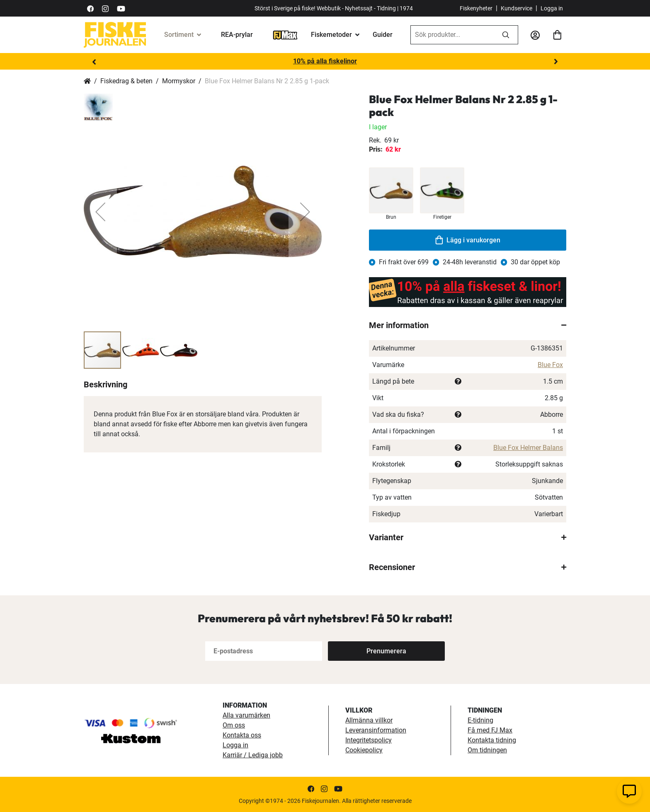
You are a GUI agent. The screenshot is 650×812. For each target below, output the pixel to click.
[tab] (468, 325)
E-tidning (480, 720)
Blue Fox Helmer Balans (528, 448)
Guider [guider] (383, 35)
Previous (94, 62)
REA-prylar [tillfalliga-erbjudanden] (237, 35)
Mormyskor (179, 81)
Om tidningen (487, 750)
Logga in (552, 8)
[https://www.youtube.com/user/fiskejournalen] (121, 8)
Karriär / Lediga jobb (253, 755)
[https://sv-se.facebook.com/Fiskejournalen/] (90, 8)
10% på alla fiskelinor (325, 61)
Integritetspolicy (369, 740)
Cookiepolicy (364, 750)
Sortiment (179, 35)
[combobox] (452, 35)
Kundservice (517, 8)
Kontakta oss (242, 735)
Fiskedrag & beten (126, 81)
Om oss (234, 725)
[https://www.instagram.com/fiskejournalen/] (105, 8)
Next (556, 62)
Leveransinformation (376, 730)
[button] (100, 212)
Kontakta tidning (492, 740)
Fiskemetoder (331, 35)
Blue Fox (550, 365)
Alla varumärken (246, 715)
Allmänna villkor (369, 720)
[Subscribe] (386, 651)
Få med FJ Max (490, 730)
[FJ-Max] (285, 35)
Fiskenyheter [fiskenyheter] (476, 8)
